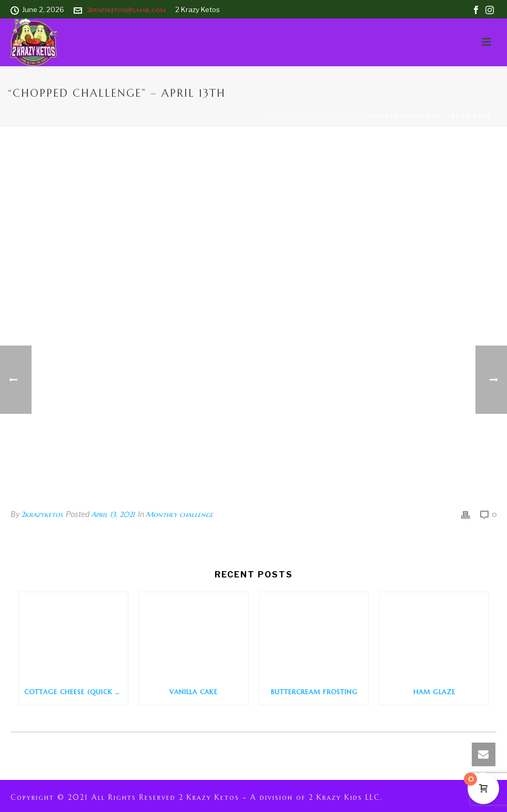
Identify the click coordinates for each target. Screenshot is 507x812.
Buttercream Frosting (314, 692)
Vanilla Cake (194, 692)
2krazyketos (42, 514)
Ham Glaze (434, 692)
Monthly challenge (323, 116)
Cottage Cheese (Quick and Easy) (76, 692)
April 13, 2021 (113, 514)
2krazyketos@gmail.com (126, 10)
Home (275, 116)
